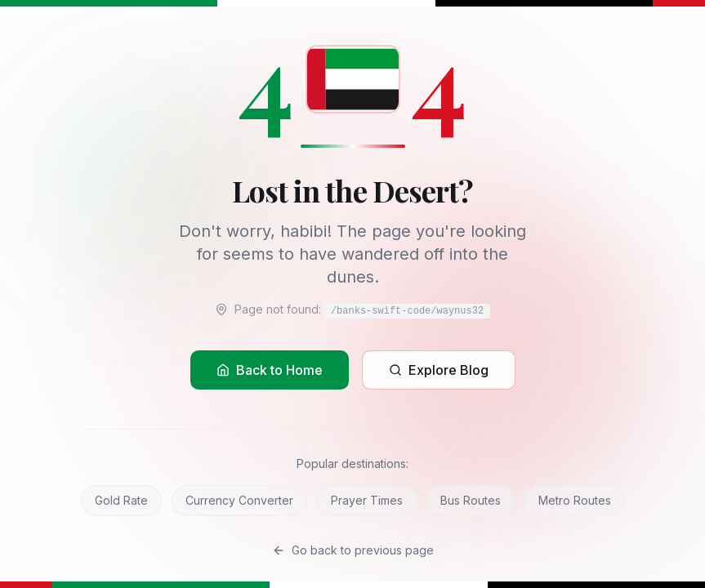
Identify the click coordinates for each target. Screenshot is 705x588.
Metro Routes (575, 500)
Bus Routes (471, 500)
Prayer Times (367, 500)
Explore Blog (439, 370)
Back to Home (270, 370)
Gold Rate (121, 500)
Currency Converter (239, 500)
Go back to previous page (353, 550)
